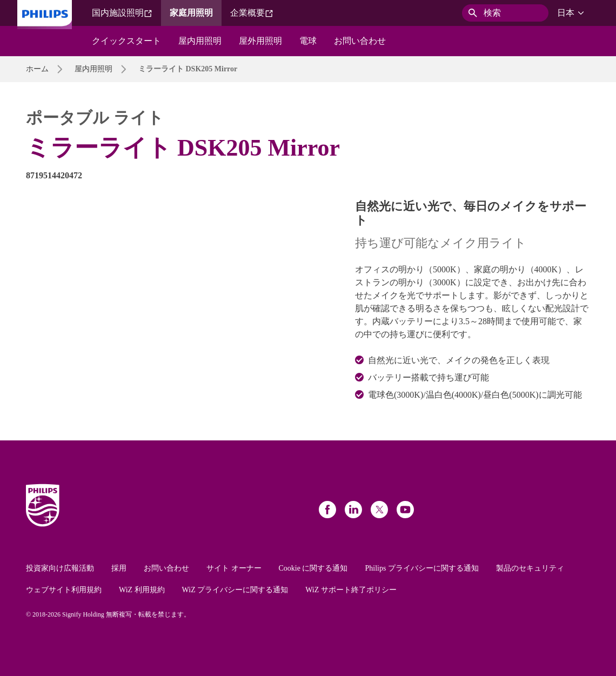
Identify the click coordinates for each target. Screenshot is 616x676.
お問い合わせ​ (360, 41)
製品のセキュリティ (530, 568)
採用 (119, 568)
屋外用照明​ (260, 41)
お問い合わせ (166, 568)
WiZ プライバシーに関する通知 (235, 590)
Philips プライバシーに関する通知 (421, 568)
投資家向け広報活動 (60, 568)
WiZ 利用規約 (142, 590)
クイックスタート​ (126, 41)
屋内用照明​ (200, 41)
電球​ (308, 41)
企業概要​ (252, 13)
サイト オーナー (234, 568)
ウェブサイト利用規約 (64, 590)
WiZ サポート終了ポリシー (351, 590)
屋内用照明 (93, 69)
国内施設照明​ (122, 13)
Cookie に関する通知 (313, 568)
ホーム (37, 69)
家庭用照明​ (191, 13)
